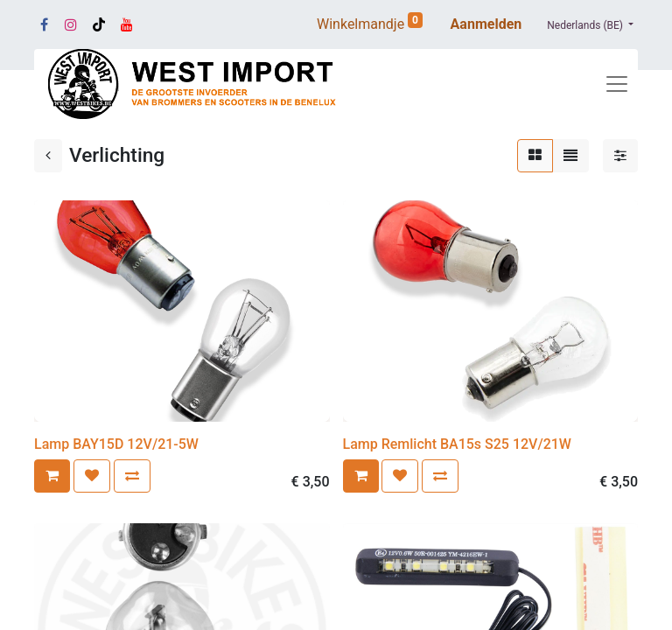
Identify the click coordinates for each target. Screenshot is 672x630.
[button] (52, 476)
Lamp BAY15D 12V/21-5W (116, 444)
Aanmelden (486, 24)
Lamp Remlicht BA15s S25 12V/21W (457, 444)
